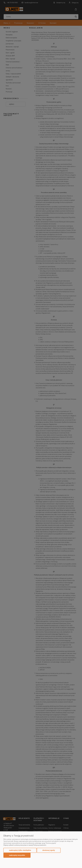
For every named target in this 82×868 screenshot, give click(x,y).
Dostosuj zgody (49, 850)
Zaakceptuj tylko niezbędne (20, 850)
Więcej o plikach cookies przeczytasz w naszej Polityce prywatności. (25, 845)
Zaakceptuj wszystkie (17, 855)
